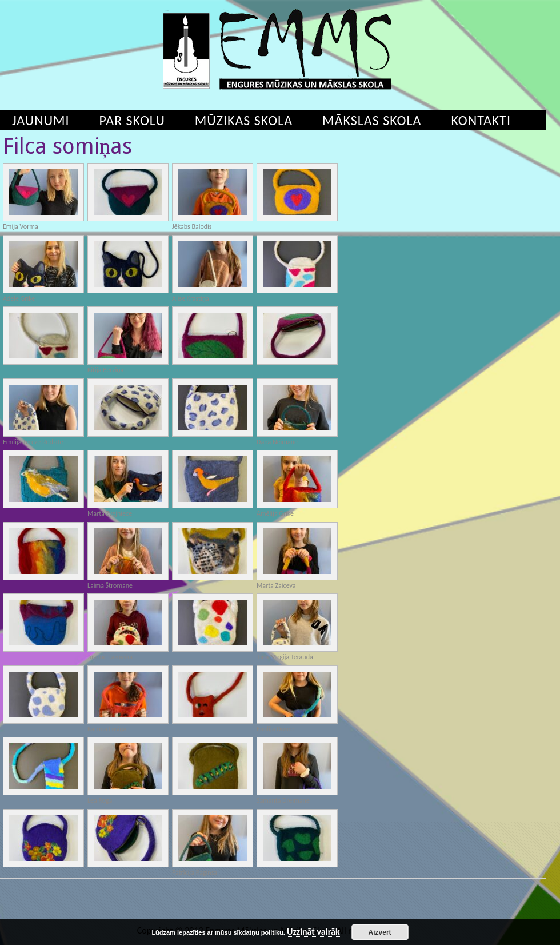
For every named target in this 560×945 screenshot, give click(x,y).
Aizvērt (380, 932)
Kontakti (481, 120)
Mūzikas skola (244, 120)
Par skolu (132, 120)
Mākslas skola (372, 120)
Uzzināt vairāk (313, 932)
